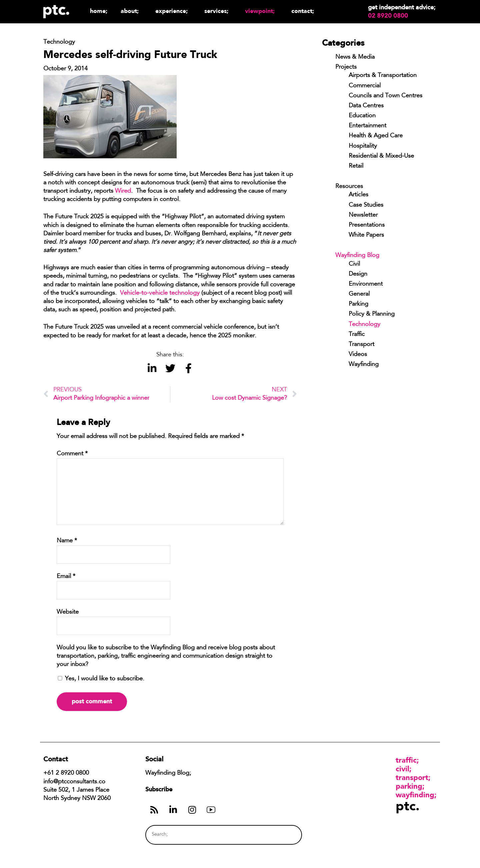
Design (358, 274)
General (359, 294)
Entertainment (367, 126)
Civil (354, 264)
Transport (361, 345)
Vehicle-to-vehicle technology (160, 293)
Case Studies (366, 205)
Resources (349, 187)
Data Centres (366, 106)
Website (68, 612)
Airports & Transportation (383, 76)
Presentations (367, 225)
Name (67, 541)
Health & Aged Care (376, 136)
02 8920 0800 (388, 16)
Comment (72, 454)
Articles (358, 195)
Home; (99, 11)
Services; (218, 11)
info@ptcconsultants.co (74, 782)
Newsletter (363, 215)
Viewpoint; (261, 11)
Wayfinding (364, 365)
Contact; (303, 11)
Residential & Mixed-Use (381, 156)
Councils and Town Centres (385, 96)
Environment (366, 284)
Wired (123, 191)
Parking (358, 304)
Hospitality (363, 146)
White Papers (366, 235)
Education (362, 116)
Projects (346, 67)
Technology (364, 325)
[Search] (284, 835)
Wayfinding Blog (357, 256)
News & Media (355, 57)
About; (131, 11)
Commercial (365, 86)
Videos (358, 355)
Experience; (173, 11)
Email (66, 577)
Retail (356, 166)
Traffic (357, 335)
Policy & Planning (372, 314)
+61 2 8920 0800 (66, 773)
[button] (152, 368)
